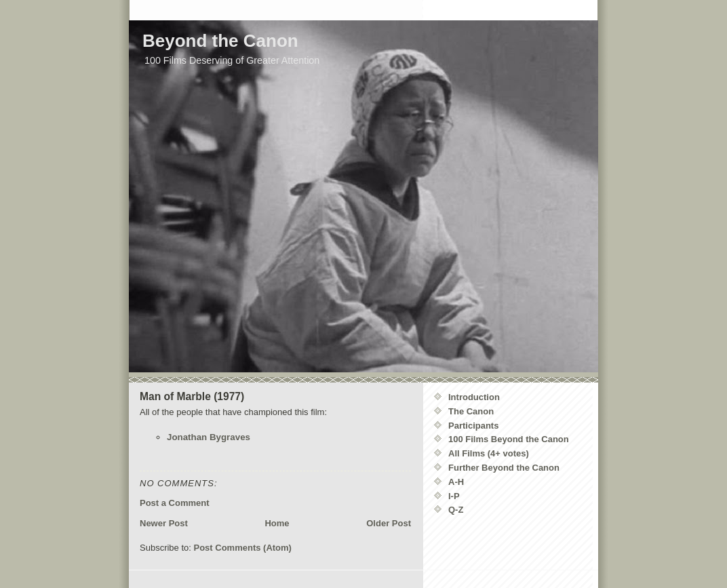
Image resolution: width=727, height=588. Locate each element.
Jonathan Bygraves (209, 437)
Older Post (389, 523)
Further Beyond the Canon (504, 468)
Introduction (474, 397)
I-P (454, 496)
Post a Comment (175, 503)
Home (277, 523)
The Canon (471, 411)
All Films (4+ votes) (489, 453)
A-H (456, 482)
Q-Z (456, 510)
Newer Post (164, 523)
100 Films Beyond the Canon (509, 439)
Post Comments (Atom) (243, 548)
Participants (473, 426)
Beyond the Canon (220, 41)
